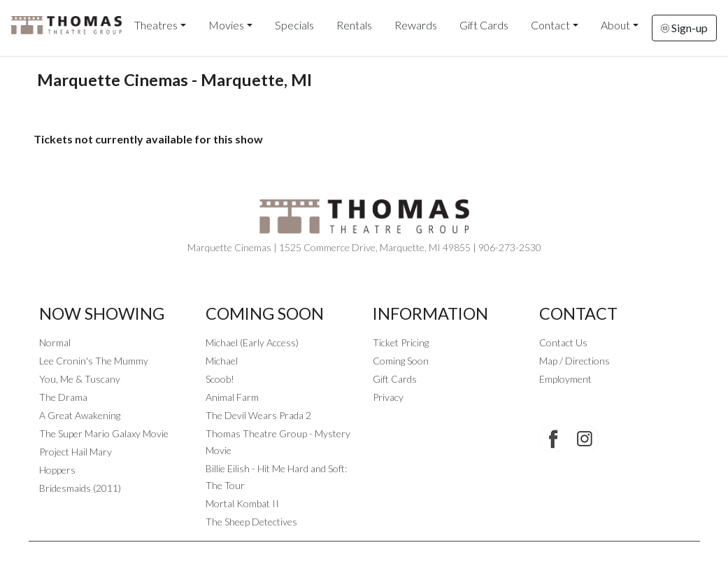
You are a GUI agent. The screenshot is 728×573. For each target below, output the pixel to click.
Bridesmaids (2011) (80, 488)
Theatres (156, 25)
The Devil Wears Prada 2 (258, 415)
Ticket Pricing (401, 342)
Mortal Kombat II (242, 503)
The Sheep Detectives (251, 522)
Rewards (416, 25)
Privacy (388, 397)
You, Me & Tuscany (80, 379)
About (615, 25)
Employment (565, 379)
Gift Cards (484, 25)
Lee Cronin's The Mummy (94, 361)
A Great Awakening (80, 415)
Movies (226, 25)
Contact (550, 25)
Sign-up (684, 28)
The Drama (63, 397)
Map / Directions (574, 361)
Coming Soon (401, 361)
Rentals (354, 25)
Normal (55, 342)
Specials (294, 25)
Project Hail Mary (76, 452)
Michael (222, 361)
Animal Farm (232, 397)
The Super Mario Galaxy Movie (104, 433)
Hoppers (57, 470)
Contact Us (563, 342)
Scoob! (220, 379)
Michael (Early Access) (252, 342)
